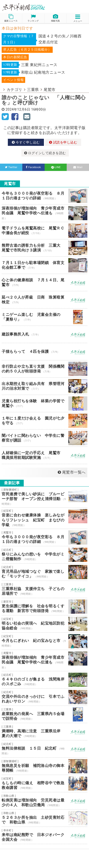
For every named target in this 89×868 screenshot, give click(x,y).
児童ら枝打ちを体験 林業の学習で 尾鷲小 (44, 403)
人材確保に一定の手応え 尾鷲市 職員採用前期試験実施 (44, 455)
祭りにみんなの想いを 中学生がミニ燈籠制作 (44, 555)
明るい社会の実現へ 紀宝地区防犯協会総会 (44, 624)
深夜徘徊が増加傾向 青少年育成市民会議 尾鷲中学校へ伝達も (44, 213)
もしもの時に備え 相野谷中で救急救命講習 (44, 783)
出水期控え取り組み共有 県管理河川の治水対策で (44, 386)
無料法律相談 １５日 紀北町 (44, 749)
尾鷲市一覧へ (72, 472)
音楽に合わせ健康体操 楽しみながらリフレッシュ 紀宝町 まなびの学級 (44, 518)
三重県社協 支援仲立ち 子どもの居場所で (44, 589)
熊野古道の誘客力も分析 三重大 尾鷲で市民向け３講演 (44, 248)
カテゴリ (14, 90)
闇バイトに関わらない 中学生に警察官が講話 (44, 438)
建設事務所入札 (44, 334)
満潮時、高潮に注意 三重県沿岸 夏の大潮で (44, 732)
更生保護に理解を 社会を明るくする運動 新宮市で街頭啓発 (44, 607)
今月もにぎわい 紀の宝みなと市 (44, 641)
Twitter (11, 167)
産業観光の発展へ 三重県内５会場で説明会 (44, 714)
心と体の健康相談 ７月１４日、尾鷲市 (44, 282)
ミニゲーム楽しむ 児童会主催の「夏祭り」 (44, 317)
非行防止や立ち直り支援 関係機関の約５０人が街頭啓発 (44, 369)
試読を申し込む (63, 142)
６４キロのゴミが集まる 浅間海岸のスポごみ (44, 680)
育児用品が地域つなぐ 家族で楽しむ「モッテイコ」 (44, 572)
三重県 (33, 90)
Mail (78, 167)
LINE (56, 167)
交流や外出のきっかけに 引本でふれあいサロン (44, 697)
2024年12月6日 (18, 110)
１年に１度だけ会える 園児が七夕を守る (44, 421)
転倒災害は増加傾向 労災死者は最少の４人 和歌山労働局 (44, 801)
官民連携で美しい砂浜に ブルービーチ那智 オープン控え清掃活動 (44, 497)
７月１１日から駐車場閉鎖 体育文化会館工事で (44, 265)
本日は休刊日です (17, 28)
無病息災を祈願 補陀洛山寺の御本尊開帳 (44, 766)
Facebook (33, 167)
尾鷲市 (50, 90)
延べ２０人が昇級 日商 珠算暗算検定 (44, 300)
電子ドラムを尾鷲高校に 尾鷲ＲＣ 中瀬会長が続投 (44, 231)
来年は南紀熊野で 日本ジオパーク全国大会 (44, 835)
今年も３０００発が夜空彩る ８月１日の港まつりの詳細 (44, 196)
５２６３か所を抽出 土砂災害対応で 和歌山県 (44, 818)
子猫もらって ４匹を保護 (44, 352)
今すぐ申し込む (26, 142)
